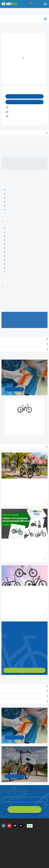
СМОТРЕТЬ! (14, 776)
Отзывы (24, 339)
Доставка (24, 349)
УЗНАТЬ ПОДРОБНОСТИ (14, 389)
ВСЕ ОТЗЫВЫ (44, 165)
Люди (24, 701)
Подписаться (24, 96)
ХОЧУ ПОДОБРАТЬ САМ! (24, 670)
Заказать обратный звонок (4, 661)
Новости (24, 691)
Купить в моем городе (25, 102)
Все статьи (24, 447)
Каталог (24, 19)
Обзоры (24, 686)
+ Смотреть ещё (2, 679)
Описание (24, 133)
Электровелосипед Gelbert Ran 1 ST (25, 419)
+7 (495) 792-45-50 (3, 837)
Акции (24, 696)
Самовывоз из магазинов (24, 344)
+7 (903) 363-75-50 (28, 847)
